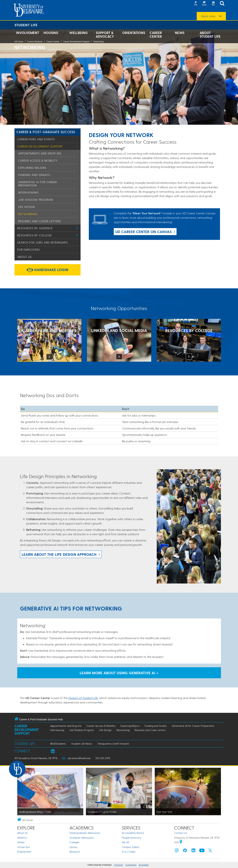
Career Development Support (76, 42)
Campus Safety (131, 847)
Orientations (134, 33)
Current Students (35, 42)
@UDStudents (58, 744)
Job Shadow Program (36, 200)
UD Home (19, 42)
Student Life (26, 25)
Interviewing (28, 192)
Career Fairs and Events (36, 139)
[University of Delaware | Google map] (181, 842)
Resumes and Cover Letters (39, 221)
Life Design (27, 207)
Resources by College (35, 235)
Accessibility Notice (133, 833)
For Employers (29, 250)
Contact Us (181, 833)
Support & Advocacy (105, 35)
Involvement (28, 33)
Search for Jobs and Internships (43, 242)
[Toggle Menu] (77, 146)
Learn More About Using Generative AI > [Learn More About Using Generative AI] (119, 673)
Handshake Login (48, 270)
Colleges (75, 842)
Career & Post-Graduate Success (46, 132)
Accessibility (144, 865)
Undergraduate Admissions (85, 833)
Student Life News (82, 744)
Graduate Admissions (82, 838)
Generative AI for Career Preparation (193, 726)
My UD (126, 842)
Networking (98, 42)
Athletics (22, 838)
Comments (119, 865)
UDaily (21, 842)
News (180, 33)
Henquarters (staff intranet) (113, 744)
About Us (24, 257)
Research (75, 852)
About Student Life (210, 35)
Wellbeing (78, 33)
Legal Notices (131, 865)
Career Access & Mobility (38, 161)
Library (73, 847)
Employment (24, 852)
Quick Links (208, 16)
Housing (51, 33)
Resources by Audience (35, 228)
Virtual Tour (24, 847)
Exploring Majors (32, 168)
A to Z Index (129, 852)
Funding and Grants (34, 175)
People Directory (131, 838)
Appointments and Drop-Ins (40, 153)
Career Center (156, 35)
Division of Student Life (83, 698)
